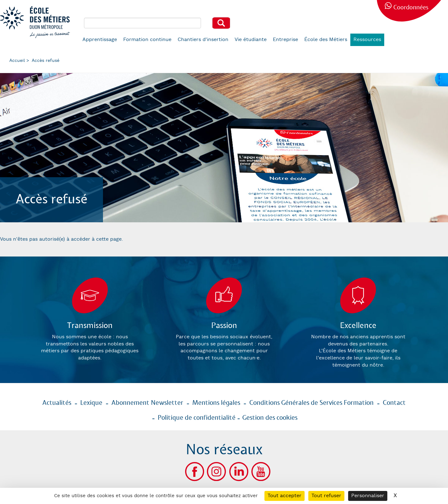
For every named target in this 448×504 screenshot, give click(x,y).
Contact (394, 403)
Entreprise (285, 40)
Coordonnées (411, 8)
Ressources (367, 40)
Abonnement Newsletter (147, 403)
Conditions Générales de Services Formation (311, 403)
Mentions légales (216, 403)
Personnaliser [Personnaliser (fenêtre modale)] (368, 496)
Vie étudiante (251, 40)
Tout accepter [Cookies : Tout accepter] (285, 496)
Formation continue (147, 40)
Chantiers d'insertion (203, 40)
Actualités (57, 403)
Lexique (91, 403)
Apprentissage (100, 40)
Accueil (17, 61)
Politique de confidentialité (197, 418)
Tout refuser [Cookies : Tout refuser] (326, 496)
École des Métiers (326, 40)
